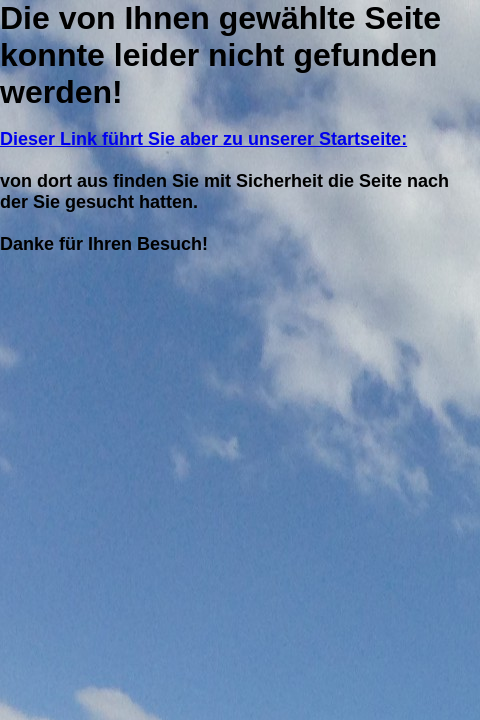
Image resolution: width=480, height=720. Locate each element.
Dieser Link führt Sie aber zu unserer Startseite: (203, 139)
